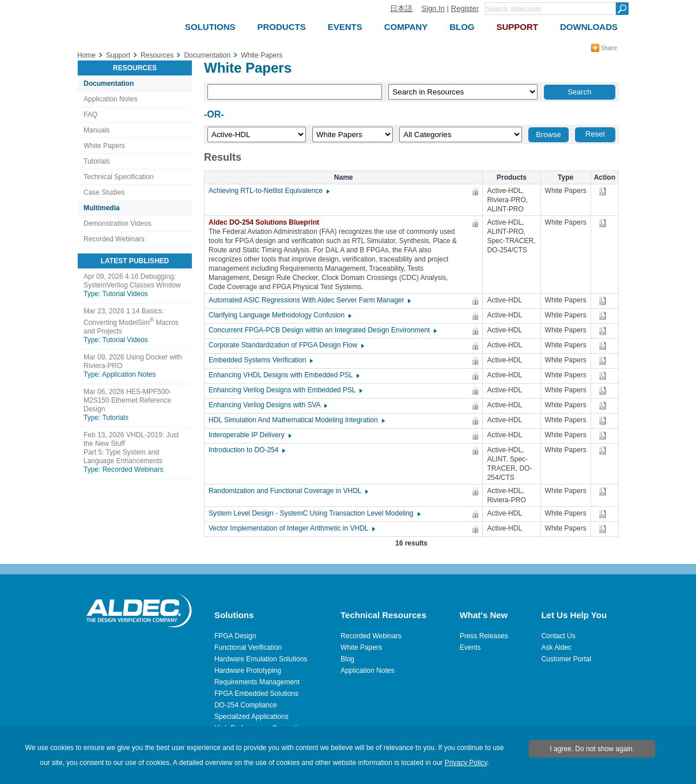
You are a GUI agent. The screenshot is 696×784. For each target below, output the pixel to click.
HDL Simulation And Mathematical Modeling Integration (296, 420)
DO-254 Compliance (246, 705)
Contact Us (558, 636)
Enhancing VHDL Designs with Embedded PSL (283, 375)
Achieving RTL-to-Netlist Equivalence (268, 191)
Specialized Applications (251, 717)
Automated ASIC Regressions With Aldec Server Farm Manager (309, 300)
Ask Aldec (556, 647)
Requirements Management (257, 682)
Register (465, 8)
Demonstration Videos (118, 224)
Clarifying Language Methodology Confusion (279, 315)
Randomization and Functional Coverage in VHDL (288, 491)
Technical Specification (118, 177)
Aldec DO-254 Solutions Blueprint (267, 222)
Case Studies (104, 192)
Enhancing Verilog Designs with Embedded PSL (285, 390)
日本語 (401, 8)
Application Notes (110, 99)
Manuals (97, 130)
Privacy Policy (466, 763)
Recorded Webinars (114, 239)
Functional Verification (248, 647)
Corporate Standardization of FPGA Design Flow (286, 345)
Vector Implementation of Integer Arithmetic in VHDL (291, 528)
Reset (595, 134)
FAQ (90, 115)
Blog (347, 659)
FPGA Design (235, 636)
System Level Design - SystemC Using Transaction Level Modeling (314, 513)
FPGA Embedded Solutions (256, 694)
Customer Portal (566, 659)
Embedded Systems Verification (260, 360)
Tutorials (97, 161)
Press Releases (484, 636)
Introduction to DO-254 (246, 450)
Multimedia (102, 208)
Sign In (433, 8)
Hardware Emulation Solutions (261, 659)
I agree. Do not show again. (592, 749)
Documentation (109, 84)
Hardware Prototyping (248, 671)
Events (470, 647)
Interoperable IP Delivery (249, 435)
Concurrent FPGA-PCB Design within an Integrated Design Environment (322, 330)
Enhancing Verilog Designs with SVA (267, 405)
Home (86, 55)
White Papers (104, 146)
